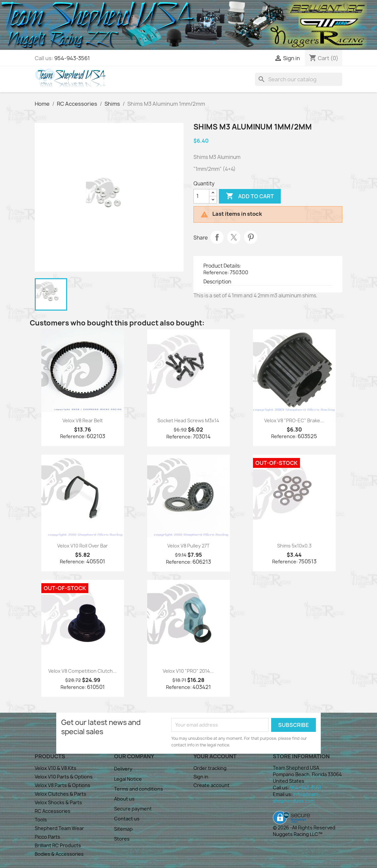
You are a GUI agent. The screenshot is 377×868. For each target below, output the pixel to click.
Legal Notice (128, 779)
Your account (215, 756)
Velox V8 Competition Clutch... (83, 671)
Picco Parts (47, 837)
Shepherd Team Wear (59, 828)
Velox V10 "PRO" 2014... (188, 671)
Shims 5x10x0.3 (294, 546)
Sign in (201, 777)
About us (124, 799)
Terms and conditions (139, 789)
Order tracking (210, 768)
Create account (211, 785)
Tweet (234, 237)
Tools (41, 820)
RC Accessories (53, 811)
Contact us (127, 819)
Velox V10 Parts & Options (64, 777)
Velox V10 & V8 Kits (56, 768)
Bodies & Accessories (59, 854)
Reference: (216, 272)
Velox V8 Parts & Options (63, 785)
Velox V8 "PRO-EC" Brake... (294, 420)
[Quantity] (201, 196)
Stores (122, 839)
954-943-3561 (72, 58)
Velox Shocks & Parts (58, 802)
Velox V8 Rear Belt (83, 420)
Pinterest (251, 237)
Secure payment (133, 809)
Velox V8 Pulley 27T (188, 546)
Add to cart (250, 196)
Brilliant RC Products (58, 845)
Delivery (123, 769)
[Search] (299, 79)
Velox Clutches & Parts (61, 794)
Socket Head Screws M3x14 (188, 420)
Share (217, 237)
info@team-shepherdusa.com (296, 797)
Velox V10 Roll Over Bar (83, 546)
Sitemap (123, 829)
